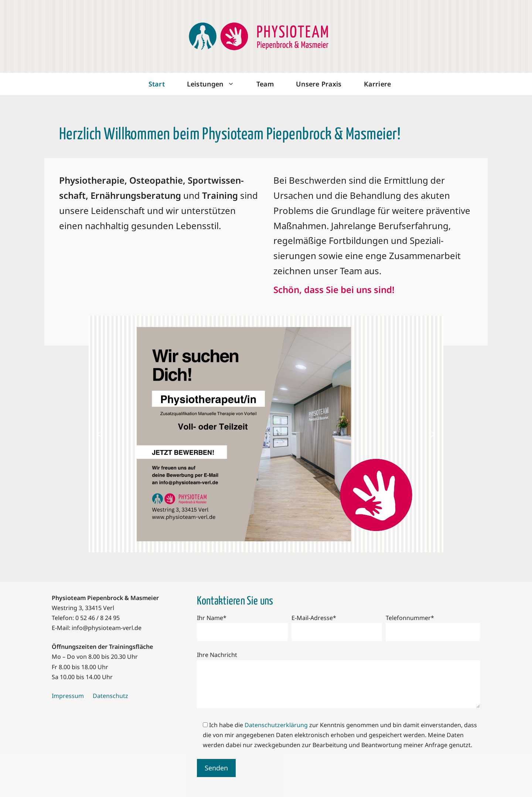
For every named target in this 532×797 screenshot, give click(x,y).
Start (157, 84)
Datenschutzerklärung (276, 725)
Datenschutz (110, 696)
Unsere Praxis (319, 84)
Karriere (377, 84)
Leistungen (216, 84)
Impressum (68, 696)
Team (265, 84)
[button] (100, 434)
